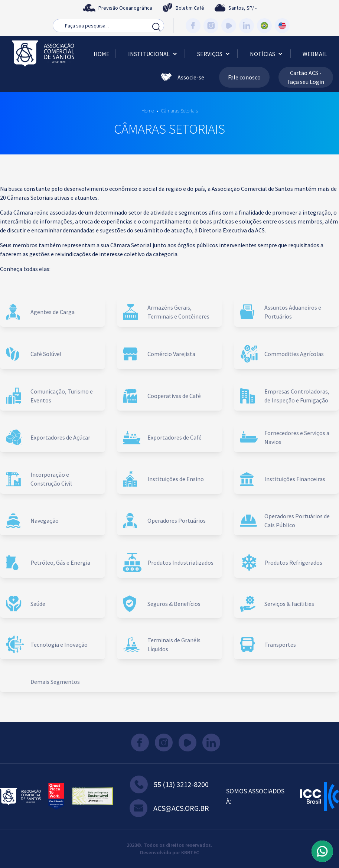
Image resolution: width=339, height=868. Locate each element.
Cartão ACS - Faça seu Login (306, 77)
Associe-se (182, 77)
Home (102, 54)
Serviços (214, 54)
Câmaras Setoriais (179, 111)
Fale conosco (244, 77)
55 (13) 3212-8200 (169, 784)
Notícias (267, 54)
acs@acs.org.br (169, 808)
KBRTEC (190, 852)
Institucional (153, 54)
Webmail (315, 54)
